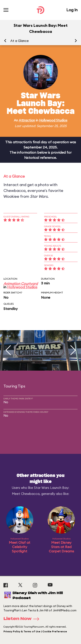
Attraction (27, 120)
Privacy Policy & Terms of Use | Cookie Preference (35, 631)
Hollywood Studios (53, 120)
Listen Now (23, 619)
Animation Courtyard (21, 284)
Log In (72, 10)
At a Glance (20, 41)
